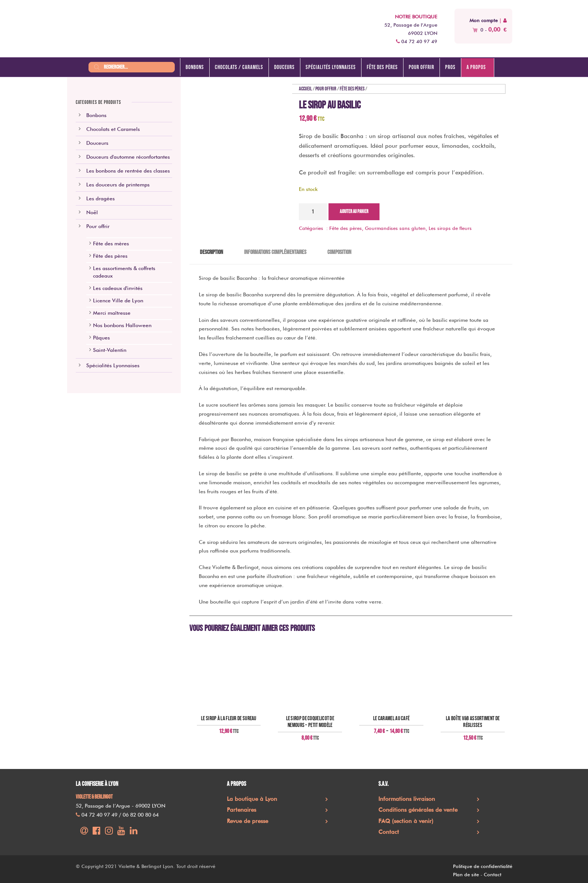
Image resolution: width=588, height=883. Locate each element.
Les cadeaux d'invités (118, 288)
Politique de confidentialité (483, 866)
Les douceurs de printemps (118, 185)
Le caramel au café (391, 719)
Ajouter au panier (354, 212)
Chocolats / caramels (239, 67)
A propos (476, 67)
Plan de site (466, 874)
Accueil (305, 89)
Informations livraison (407, 799)
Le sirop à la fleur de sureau (229, 719)
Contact (389, 832)
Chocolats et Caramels (113, 129)
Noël (92, 212)
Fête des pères (382, 67)
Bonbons (195, 67)
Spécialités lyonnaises (331, 67)
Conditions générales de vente (418, 810)
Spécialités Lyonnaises (113, 365)
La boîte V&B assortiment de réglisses (473, 722)
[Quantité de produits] (313, 212)
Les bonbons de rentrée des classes (128, 171)
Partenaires (241, 810)
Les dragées (100, 198)
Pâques (101, 338)
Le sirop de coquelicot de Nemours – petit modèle (310, 722)
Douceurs (284, 67)
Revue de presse (247, 821)
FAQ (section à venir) (406, 821)
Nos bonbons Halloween (122, 325)
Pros (450, 67)
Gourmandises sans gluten (395, 228)
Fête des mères (111, 243)
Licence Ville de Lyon (118, 300)
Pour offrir (421, 67)
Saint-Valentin (110, 350)
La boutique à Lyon (252, 799)
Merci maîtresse (112, 313)
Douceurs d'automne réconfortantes (128, 157)
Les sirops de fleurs (450, 228)
